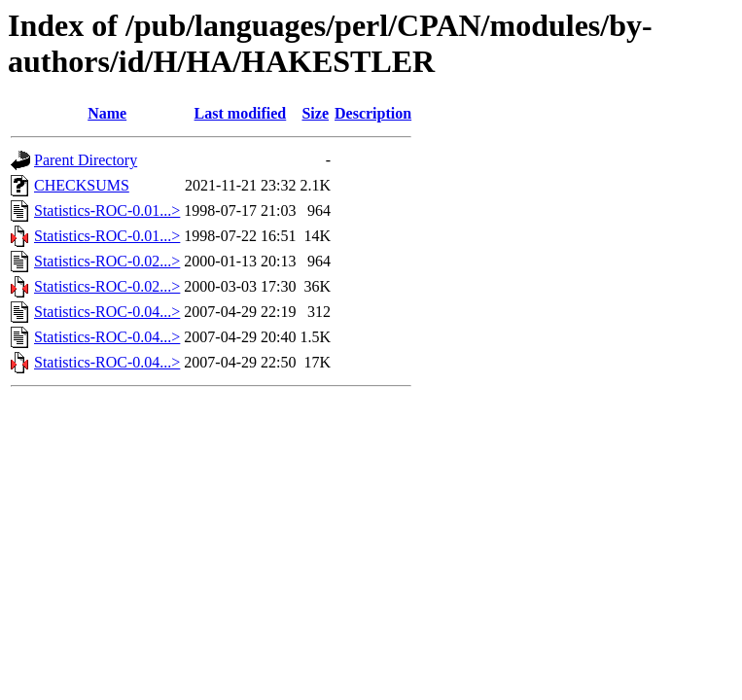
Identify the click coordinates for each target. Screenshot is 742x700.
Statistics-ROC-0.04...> (107, 312)
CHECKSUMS (82, 185)
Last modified (241, 113)
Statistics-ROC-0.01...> (107, 210)
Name (107, 113)
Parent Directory (86, 160)
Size (315, 113)
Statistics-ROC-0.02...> (107, 261)
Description (373, 113)
